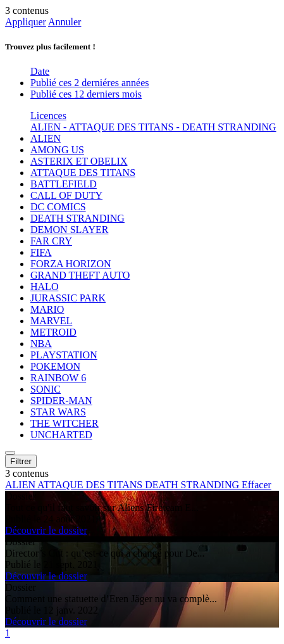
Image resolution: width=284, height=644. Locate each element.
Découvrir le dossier (46, 530)
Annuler (65, 22)
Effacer (256, 485)
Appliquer (26, 22)
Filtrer (21, 461)
